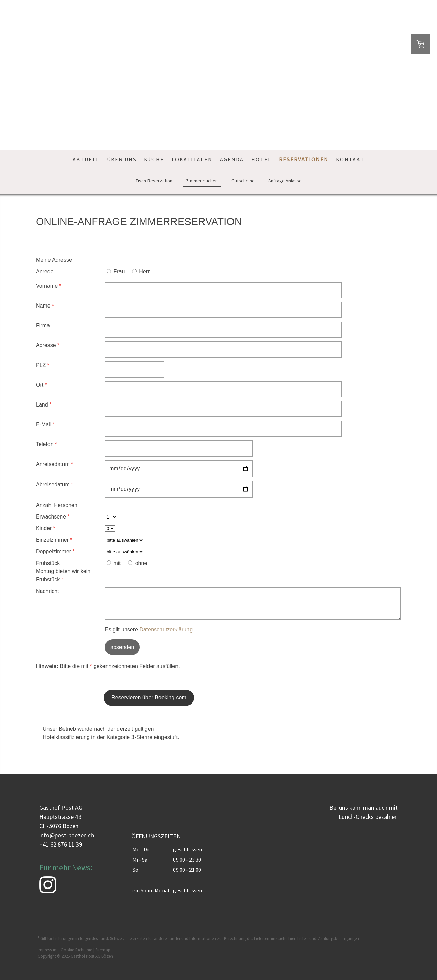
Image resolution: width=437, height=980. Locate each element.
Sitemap (103, 950)
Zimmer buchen (202, 181)
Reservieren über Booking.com (149, 698)
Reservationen (304, 159)
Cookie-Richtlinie (76, 950)
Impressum (48, 950)
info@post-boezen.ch (67, 835)
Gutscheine (243, 181)
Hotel (261, 159)
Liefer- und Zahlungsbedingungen (328, 939)
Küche (154, 159)
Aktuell (86, 159)
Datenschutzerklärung (166, 630)
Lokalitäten (192, 159)
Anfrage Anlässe (285, 181)
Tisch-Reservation (154, 181)
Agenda (232, 159)
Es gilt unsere (149, 630)
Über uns (122, 159)
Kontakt (350, 159)
